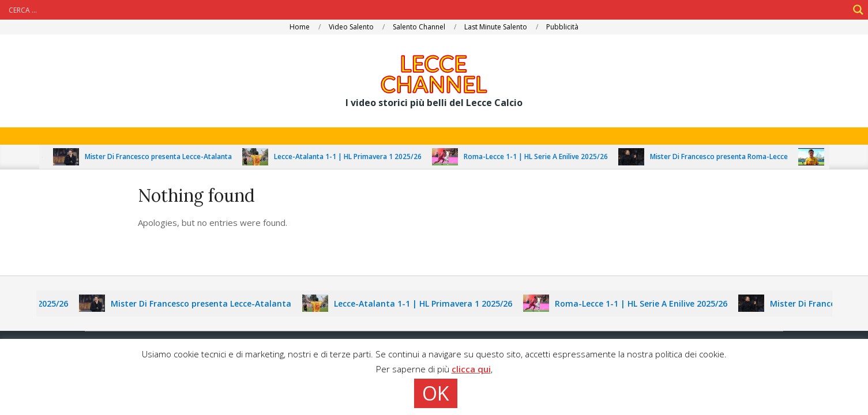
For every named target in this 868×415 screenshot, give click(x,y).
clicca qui (471, 369)
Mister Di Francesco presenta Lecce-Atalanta (163, 156)
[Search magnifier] (858, 10)
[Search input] (427, 10)
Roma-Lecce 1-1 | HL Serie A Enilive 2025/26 (540, 156)
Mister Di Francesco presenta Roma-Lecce (724, 156)
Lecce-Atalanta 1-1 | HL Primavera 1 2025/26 (352, 156)
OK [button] (436, 393)
